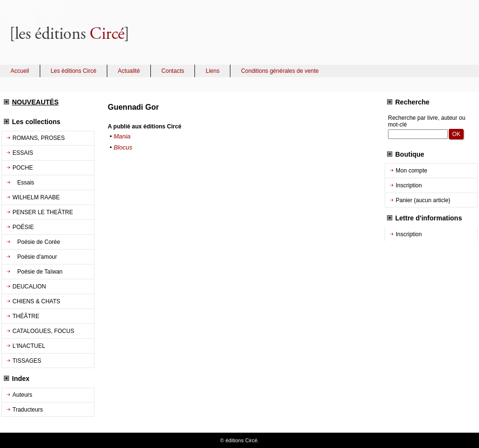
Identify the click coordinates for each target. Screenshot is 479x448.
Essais (23, 183)
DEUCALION (29, 287)
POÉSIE (23, 227)
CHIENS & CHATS (36, 301)
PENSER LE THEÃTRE (43, 212)
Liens (212, 71)
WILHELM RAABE (36, 197)
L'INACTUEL (29, 346)
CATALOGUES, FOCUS (43, 331)
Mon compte (411, 171)
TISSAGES (27, 361)
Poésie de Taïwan (38, 272)
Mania (122, 136)
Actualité (129, 71)
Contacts (173, 71)
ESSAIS (23, 153)
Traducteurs (28, 410)
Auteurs (22, 395)
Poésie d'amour (35, 257)
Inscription (409, 185)
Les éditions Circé (74, 71)
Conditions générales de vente (280, 71)
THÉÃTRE (26, 316)
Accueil (20, 71)
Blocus (123, 147)
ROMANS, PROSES (39, 138)
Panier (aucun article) (423, 200)
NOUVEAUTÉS (35, 102)
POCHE (23, 168)
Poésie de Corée (36, 242)
